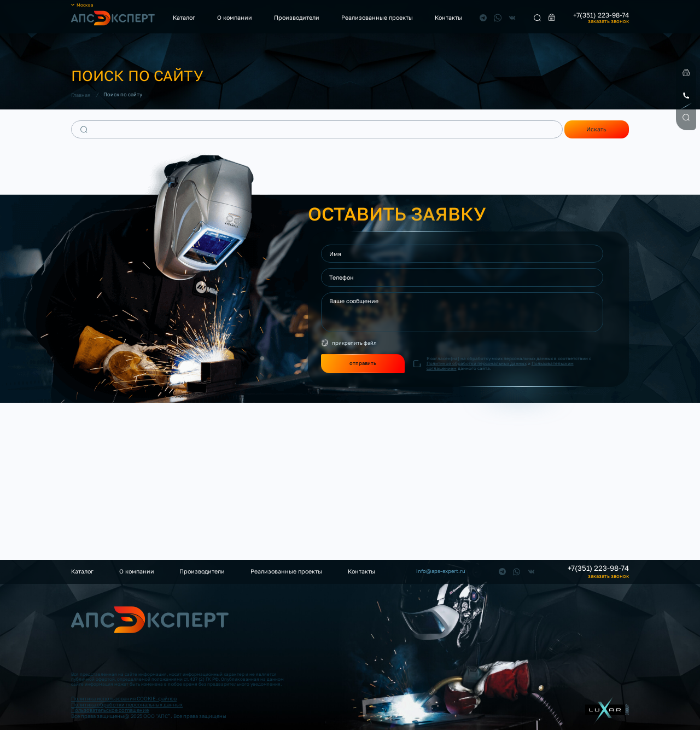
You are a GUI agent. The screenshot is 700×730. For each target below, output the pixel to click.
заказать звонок (608, 21)
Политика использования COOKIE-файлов (124, 699)
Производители (297, 18)
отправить (363, 363)
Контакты (448, 18)
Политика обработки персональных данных (127, 705)
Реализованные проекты (377, 18)
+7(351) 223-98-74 (601, 15)
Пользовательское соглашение (110, 710)
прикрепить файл (354, 343)
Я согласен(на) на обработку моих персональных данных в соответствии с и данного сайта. (509, 364)
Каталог (184, 18)
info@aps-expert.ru (441, 571)
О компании (235, 18)
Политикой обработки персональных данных (477, 363)
